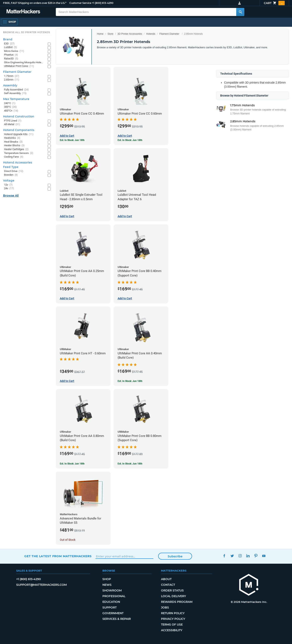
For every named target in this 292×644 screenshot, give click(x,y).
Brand (8, 39)
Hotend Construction (19, 116)
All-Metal (12, 124)
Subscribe (175, 556)
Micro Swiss (14, 51)
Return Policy (173, 613)
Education (111, 602)
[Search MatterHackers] (240, 12)
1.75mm (12, 76)
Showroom (112, 590)
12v (8, 185)
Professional (114, 596)
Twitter (232, 556)
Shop (107, 579)
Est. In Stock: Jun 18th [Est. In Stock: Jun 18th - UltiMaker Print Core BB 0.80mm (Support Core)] (130, 464)
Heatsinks (12, 138)
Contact (168, 585)
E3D (9, 44)
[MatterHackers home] (23, 12)
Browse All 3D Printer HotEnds (26, 32)
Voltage (9, 181)
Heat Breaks (13, 142)
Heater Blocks (14, 146)
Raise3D (11, 59)
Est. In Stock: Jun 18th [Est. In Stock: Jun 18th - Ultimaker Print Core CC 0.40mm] (72, 140)
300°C (10, 107)
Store (110, 34)
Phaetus (11, 55)
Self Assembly (15, 93)
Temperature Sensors (19, 153)
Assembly (10, 85)
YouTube (264, 556)
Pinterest (256, 556)
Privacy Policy (173, 619)
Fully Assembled (16, 90)
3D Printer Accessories (130, 34)
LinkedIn (248, 556)
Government (113, 613)
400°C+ (11, 111)
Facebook (224, 556)
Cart (274, 3)
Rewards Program (177, 602)
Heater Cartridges (16, 149)
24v (9, 189)
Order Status (172, 590)
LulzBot (11, 47)
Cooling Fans (14, 157)
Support (109, 607)
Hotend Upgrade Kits (19, 134)
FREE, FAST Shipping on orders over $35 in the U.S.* (35, 3)
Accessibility (172, 630)
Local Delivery (173, 596)
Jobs (165, 607)
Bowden (11, 175)
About (166, 579)
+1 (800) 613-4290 (103, 3)
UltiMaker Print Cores (19, 66)
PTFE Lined (13, 121)
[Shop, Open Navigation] (9, 22)
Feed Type (11, 167)
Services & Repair (117, 619)
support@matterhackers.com (41, 585)
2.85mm (12, 80)
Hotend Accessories (18, 162)
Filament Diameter (169, 34)
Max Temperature (16, 99)
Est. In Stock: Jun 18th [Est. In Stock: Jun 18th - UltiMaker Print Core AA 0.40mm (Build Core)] (130, 381)
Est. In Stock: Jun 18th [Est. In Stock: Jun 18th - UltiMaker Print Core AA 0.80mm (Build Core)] (72, 464)
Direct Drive (14, 171)
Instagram (240, 556)
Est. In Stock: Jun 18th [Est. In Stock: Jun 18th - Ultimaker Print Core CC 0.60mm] (130, 140)
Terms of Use (172, 625)
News (107, 585)
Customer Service (80, 3)
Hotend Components (19, 130)
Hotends (151, 34)
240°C (10, 103)
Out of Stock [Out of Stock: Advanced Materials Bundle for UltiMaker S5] (68, 540)
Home (100, 34)
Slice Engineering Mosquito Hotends (24, 63)
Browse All (11, 196)
